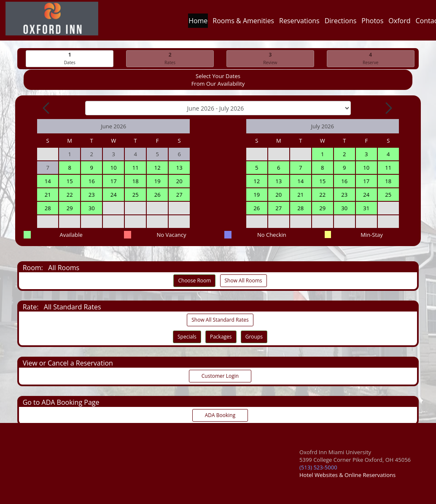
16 (92, 181)
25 (136, 195)
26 (157, 195)
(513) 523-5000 (318, 467)
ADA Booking (220, 415)
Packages (221, 337)
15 (70, 181)
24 (114, 195)
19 (157, 181)
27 (179, 195)
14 (48, 181)
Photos (372, 23)
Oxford (399, 23)
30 (92, 208)
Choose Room (194, 280)
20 (179, 181)
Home (198, 23)
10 (114, 168)
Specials (187, 337)
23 (92, 195)
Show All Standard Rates (220, 320)
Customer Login (220, 376)
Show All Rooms (244, 280)
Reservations (299, 23)
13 (179, 168)
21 (48, 195)
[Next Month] (388, 108)
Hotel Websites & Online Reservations (347, 475)
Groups (254, 337)
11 (136, 168)
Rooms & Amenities (243, 23)
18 (136, 181)
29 (70, 208)
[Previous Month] (47, 108)
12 (157, 168)
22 (70, 195)
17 (114, 181)
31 (366, 208)
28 (48, 208)
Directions (341, 23)
